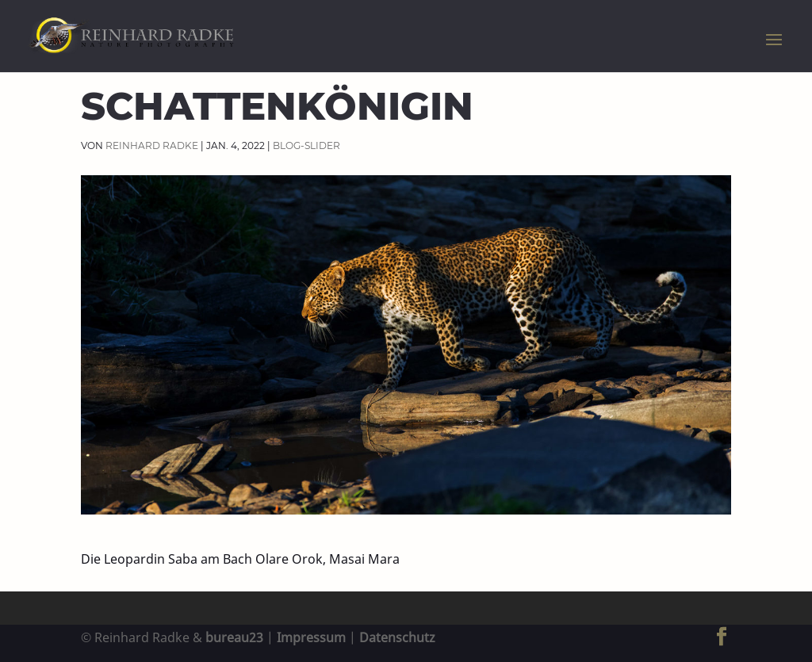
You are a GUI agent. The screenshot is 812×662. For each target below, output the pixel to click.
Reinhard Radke (152, 145)
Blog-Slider (306, 145)
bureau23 (234, 637)
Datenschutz (397, 637)
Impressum (311, 637)
